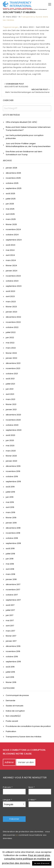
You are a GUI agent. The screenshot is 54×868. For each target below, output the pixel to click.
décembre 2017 (13, 584)
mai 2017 (10, 620)
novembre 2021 (13, 368)
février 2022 (11, 353)
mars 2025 (11, 219)
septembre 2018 (13, 543)
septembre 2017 (13, 600)
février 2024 (11, 266)
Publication (11, 731)
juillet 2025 (11, 199)
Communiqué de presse (17, 695)
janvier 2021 (11, 409)
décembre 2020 (13, 415)
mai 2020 (10, 446)
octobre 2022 (12, 327)
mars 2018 (10, 574)
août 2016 (10, 667)
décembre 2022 (13, 317)
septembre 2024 (14, 240)
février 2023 (11, 307)
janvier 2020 (11, 461)
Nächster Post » (27, 91)
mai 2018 (10, 564)
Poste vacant (12, 721)
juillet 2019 (10, 492)
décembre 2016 (13, 646)
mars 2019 (10, 512)
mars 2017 (10, 631)
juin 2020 (10, 440)
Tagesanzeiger (11, 27)
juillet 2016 (10, 672)
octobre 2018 (12, 538)
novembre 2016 (13, 651)
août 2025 (10, 194)
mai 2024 (10, 250)
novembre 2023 (13, 276)
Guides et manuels (15, 706)
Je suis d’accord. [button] (42, 863)
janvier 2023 (11, 312)
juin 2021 (10, 389)
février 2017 (11, 636)
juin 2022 (10, 337)
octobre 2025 (12, 183)
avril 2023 (10, 296)
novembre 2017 (13, 590)
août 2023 (10, 291)
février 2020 (11, 456)
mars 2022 (11, 348)
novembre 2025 (13, 178)
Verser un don (26, 762)
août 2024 (11, 245)
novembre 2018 (13, 533)
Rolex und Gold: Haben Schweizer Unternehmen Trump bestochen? (28, 129)
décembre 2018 (13, 528)
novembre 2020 (13, 420)
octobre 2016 (12, 657)
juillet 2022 (11, 332)
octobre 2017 (12, 595)
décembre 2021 (13, 363)
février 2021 (11, 404)
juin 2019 (10, 497)
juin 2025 (10, 204)
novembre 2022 (13, 322)
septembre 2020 (14, 430)
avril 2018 (10, 569)
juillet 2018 (10, 554)
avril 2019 (10, 507)
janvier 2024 (12, 271)
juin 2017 (10, 615)
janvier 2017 (11, 641)
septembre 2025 (14, 188)
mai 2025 (10, 209)
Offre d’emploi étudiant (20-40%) (21, 122)
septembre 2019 (13, 481)
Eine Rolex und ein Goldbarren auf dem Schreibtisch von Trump (24, 153)
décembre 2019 (13, 466)
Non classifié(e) (13, 716)
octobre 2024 (12, 235)
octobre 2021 (12, 374)
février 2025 (11, 224)
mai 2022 (10, 343)
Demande (11, 701)
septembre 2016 (13, 662)
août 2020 (10, 435)
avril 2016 (10, 677)
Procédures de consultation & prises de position (28, 726)
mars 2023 (11, 302)
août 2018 (10, 548)
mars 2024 (11, 260)
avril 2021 (10, 394)
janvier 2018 (11, 579)
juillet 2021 (10, 384)
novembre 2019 (13, 471)
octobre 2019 (12, 476)
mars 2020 (11, 451)
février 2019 (11, 518)
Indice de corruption (15, 711)
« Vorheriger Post (16, 85)
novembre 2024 (13, 229)
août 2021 (10, 379)
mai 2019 (10, 502)
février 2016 (11, 682)
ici (17, 835)
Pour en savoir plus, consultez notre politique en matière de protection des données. (26, 859)
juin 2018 (10, 559)
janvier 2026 (11, 168)
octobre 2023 (12, 281)
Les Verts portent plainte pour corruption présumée (25, 137)
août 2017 (10, 605)
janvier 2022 (11, 358)
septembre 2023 (14, 286)
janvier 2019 (11, 523)
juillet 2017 (10, 610)
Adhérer (9, 762)
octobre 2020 (12, 425)
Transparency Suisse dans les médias (24, 737)
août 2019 (10, 487)
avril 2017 (10, 626)
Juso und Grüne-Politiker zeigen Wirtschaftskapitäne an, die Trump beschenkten (28, 145)
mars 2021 (10, 399)
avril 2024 (10, 255)
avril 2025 (10, 214)
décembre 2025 (13, 173)
